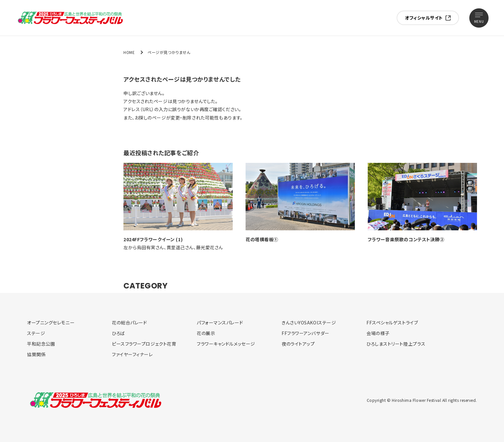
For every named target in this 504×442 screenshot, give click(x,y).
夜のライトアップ (298, 344)
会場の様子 (378, 333)
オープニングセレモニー (51, 323)
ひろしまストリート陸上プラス (396, 344)
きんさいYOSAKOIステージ (309, 323)
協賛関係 (36, 354)
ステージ (36, 333)
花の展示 (206, 333)
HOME (129, 52)
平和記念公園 (41, 344)
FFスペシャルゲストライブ (392, 323)
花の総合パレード (129, 323)
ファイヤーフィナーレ (132, 354)
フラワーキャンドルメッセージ (226, 344)
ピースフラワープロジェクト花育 (144, 344)
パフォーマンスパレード (220, 323)
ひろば (118, 333)
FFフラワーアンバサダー (306, 333)
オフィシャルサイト (424, 18)
